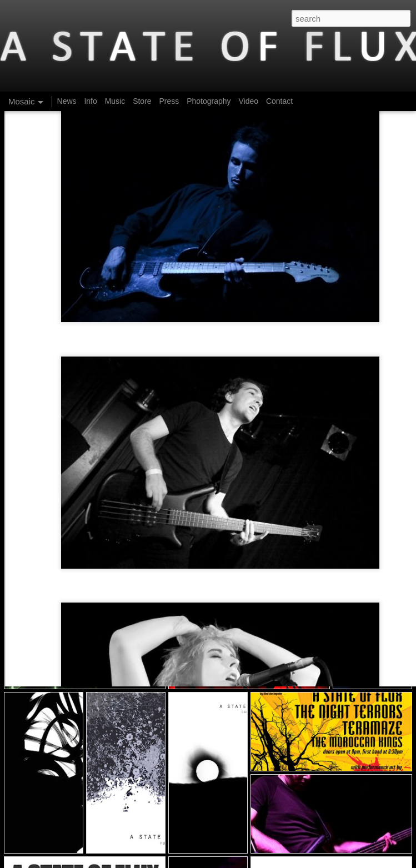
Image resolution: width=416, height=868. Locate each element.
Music (115, 101)
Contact (279, 101)
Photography (209, 101)
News (67, 101)
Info (90, 101)
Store (142, 101)
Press (169, 101)
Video (248, 101)
